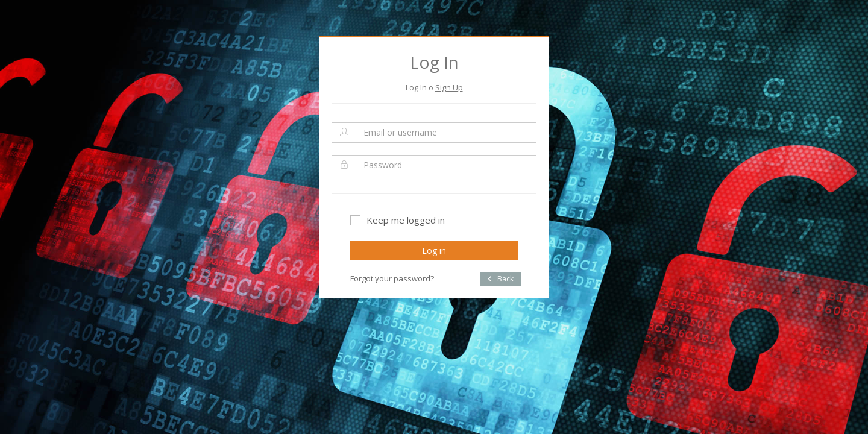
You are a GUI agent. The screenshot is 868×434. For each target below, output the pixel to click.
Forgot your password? (392, 278)
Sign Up (449, 87)
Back (501, 279)
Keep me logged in (398, 220)
